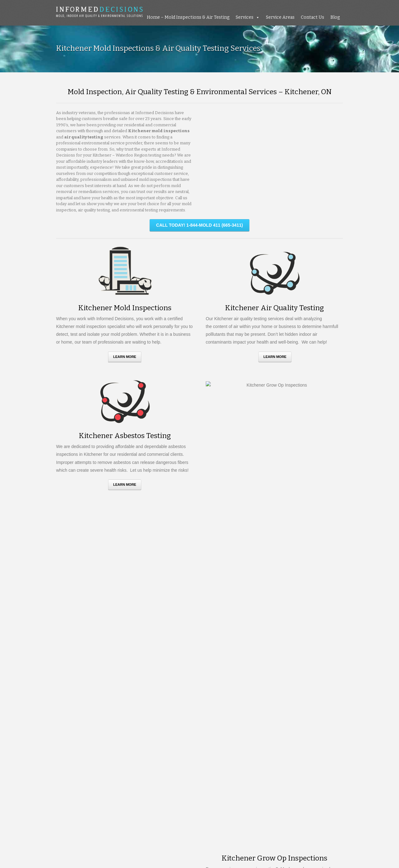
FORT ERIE (153, 743)
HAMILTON (141, 749)
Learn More (125, 357)
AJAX (79, 731)
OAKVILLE (66, 761)
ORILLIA (117, 761)
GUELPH (118, 749)
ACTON (63, 731)
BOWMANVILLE (71, 737)
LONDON (65, 755)
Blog (335, 17)
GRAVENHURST (71, 749)
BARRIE (141, 731)
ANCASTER (98, 731)
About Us (65, 851)
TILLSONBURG (122, 773)
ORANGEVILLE (94, 761)
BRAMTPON (99, 737)
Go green (292, 744)
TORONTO (150, 773)
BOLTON (160, 731)
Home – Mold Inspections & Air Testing (188, 17)
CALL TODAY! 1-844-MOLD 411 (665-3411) (199, 225)
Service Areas (280, 17)
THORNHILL (93, 773)
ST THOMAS (115, 767)
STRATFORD (68, 773)
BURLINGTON (156, 737)
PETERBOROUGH (145, 761)
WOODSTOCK (143, 779)
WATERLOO (82, 779)
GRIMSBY (100, 749)
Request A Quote (199, 624)
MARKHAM (87, 755)
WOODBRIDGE (112, 779)
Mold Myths (294, 725)
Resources (127, 851)
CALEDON (66, 743)
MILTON (109, 755)
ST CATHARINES (84, 767)
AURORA (121, 731)
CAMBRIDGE (91, 743)
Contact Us (312, 17)
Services (245, 17)
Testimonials (95, 851)
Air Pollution (294, 751)
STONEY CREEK (147, 767)
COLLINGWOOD (123, 743)
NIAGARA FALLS (170, 755)
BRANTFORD (126, 737)
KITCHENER (166, 749)
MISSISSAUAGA (135, 755)
